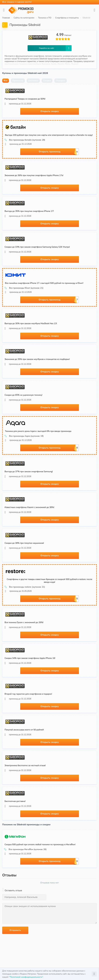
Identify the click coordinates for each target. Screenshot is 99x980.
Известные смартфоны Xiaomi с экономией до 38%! (29, 507)
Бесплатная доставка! (15, 801)
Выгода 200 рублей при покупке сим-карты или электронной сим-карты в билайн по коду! (49, 135)
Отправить (15, 930)
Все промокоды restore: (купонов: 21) (25, 587)
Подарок (61, 81)
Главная (6, 18)
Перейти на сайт (55, 48)
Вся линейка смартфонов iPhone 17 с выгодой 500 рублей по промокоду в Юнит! (44, 283)
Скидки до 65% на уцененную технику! (23, 395)
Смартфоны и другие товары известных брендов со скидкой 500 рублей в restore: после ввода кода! (49, 581)
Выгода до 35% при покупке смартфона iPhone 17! (29, 211)
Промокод (18, 81)
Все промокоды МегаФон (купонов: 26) (26, 849)
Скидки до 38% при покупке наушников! (24, 543)
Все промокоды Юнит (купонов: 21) (24, 288)
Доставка (33, 81)
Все (6, 81)
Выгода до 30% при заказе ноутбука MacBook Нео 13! (31, 323)
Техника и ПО (45, 18)
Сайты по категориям (24, 18)
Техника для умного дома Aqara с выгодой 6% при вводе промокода (38, 431)
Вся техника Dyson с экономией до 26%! (24, 622)
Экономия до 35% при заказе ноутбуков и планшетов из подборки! (37, 359)
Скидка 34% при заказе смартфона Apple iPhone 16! (30, 658)
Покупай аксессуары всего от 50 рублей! (24, 730)
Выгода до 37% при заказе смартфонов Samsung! (29, 472)
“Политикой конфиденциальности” (26, 977)
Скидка (47, 81)
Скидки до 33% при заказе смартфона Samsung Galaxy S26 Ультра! (37, 247)
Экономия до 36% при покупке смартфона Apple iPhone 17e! (34, 175)
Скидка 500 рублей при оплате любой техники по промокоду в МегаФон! (40, 845)
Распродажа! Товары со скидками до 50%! (25, 99)
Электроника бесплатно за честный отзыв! (25, 765)
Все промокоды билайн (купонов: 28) (25, 140)
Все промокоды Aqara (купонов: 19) (24, 436)
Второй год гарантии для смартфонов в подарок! (28, 694)
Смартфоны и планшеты (67, 18)
